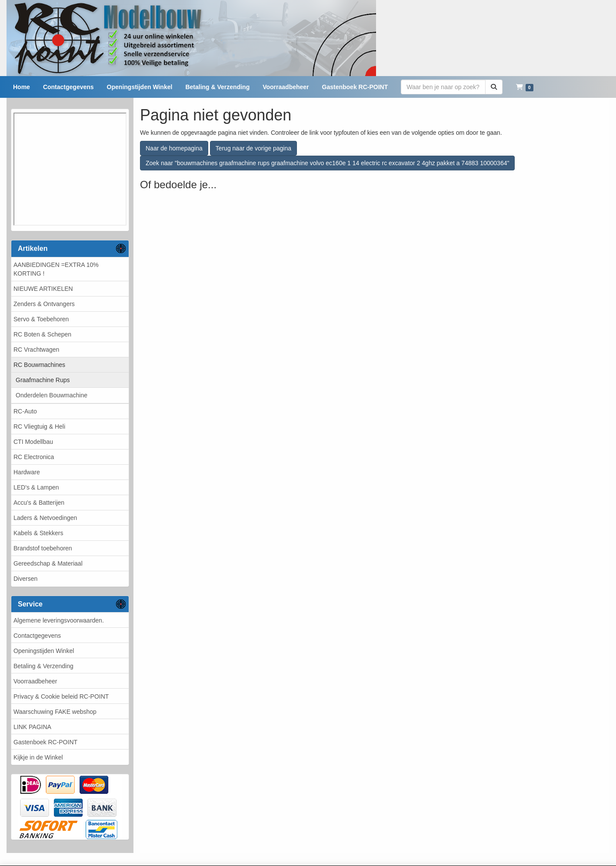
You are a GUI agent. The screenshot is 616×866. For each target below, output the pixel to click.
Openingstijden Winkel (44, 651)
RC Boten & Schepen (42, 334)
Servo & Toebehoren (41, 319)
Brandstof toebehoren (43, 548)
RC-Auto (25, 411)
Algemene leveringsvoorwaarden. (59, 620)
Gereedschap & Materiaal (48, 563)
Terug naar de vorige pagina (253, 148)
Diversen (25, 579)
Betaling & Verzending (43, 666)
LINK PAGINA (32, 727)
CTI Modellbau (33, 442)
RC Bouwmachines (39, 365)
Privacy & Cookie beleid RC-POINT (61, 696)
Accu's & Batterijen (39, 503)
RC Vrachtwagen (36, 350)
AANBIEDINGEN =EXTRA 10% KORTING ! (56, 269)
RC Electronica (34, 457)
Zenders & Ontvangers (44, 304)
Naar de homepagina (174, 148)
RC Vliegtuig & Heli (39, 426)
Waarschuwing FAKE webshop (55, 712)
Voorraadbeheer (35, 681)
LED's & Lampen (36, 487)
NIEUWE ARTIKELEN (43, 289)
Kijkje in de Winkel (38, 757)
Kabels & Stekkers (38, 533)
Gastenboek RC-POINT (45, 742)
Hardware (27, 472)
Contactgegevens (37, 636)
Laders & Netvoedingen (45, 518)
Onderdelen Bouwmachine (52, 395)
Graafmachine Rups (43, 380)
